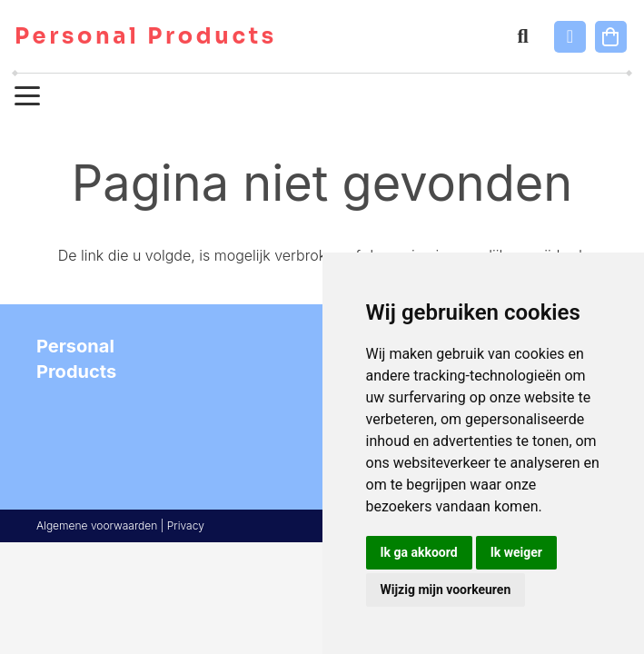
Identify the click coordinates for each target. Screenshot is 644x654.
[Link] (570, 37)
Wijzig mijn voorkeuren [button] (446, 590)
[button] (522, 36)
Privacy (186, 525)
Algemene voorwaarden (97, 525)
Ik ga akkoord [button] (419, 552)
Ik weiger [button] (516, 552)
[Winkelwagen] (611, 37)
